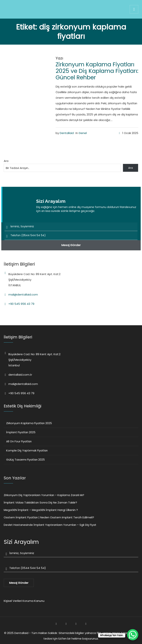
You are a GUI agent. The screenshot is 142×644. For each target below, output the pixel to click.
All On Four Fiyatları (19, 441)
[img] (134, 9)
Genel (83, 133)
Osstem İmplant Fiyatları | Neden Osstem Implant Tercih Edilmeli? (49, 517)
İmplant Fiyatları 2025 (21, 432)
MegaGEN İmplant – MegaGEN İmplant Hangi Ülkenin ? (41, 510)
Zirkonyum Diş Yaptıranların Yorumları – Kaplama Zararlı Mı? (44, 495)
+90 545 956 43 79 (21, 304)
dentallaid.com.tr (20, 375)
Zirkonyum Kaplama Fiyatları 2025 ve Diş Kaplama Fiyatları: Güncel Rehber (97, 71)
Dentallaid (67, 133)
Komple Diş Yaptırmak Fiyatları (27, 450)
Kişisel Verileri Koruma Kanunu (24, 601)
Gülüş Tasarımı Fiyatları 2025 (25, 460)
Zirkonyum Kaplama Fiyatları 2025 (29, 423)
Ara (6, 161)
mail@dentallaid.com (23, 294)
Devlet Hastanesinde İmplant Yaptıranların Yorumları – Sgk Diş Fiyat (50, 525)
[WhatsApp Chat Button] (133, 635)
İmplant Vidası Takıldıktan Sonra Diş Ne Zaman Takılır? (40, 502)
